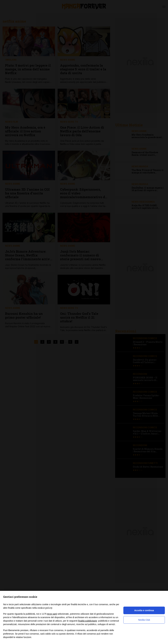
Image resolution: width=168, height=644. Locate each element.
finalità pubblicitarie (87, 621)
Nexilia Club (144, 620)
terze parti (52, 614)
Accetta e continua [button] (144, 610)
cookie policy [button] (45, 608)
